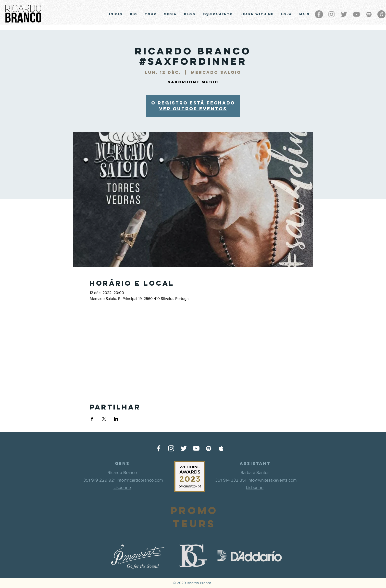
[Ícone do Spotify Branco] (209, 448)
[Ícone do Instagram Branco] (171, 448)
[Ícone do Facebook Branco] (159, 448)
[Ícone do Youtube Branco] (196, 448)
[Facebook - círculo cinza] (319, 14)
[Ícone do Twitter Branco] (184, 448)
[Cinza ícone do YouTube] (356, 14)
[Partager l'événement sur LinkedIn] (116, 419)
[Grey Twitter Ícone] (344, 14)
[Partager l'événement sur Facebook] (92, 419)
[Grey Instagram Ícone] (331, 14)
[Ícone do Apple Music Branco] (221, 448)
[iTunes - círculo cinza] (381, 14)
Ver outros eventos (193, 109)
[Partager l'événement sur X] (104, 419)
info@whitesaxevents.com (272, 480)
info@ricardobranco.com (140, 480)
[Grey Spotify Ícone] (369, 14)
